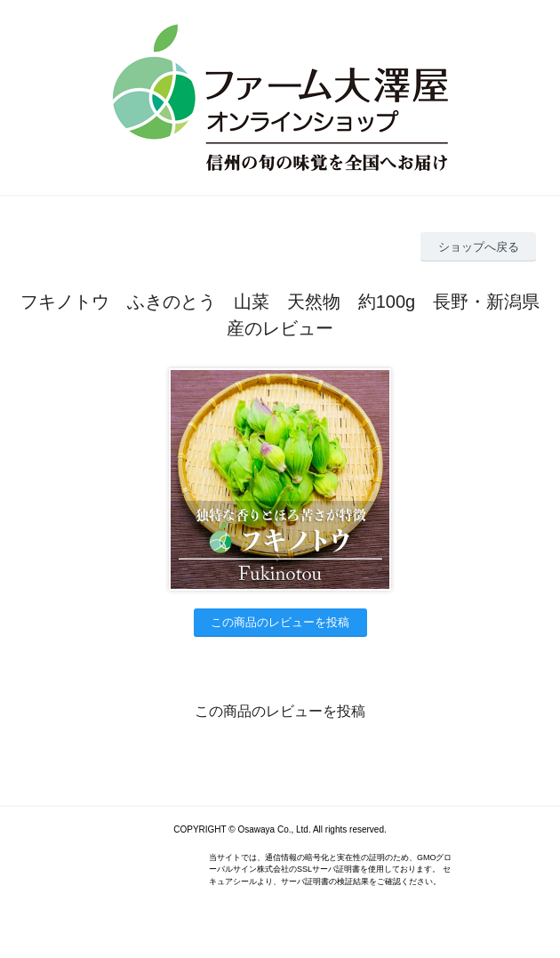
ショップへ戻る (479, 247)
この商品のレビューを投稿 (280, 622)
